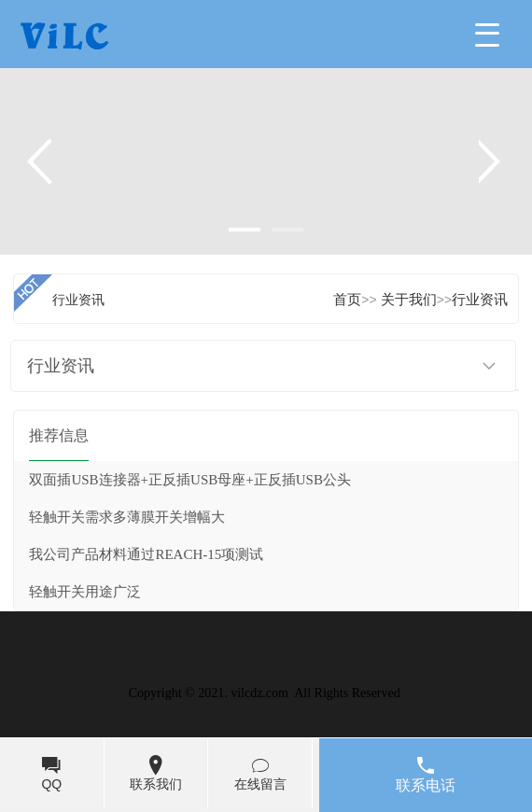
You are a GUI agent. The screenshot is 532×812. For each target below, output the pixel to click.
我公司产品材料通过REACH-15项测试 (146, 554)
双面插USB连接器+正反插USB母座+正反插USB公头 (189, 480)
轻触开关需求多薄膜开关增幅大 (127, 517)
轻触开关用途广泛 (85, 592)
